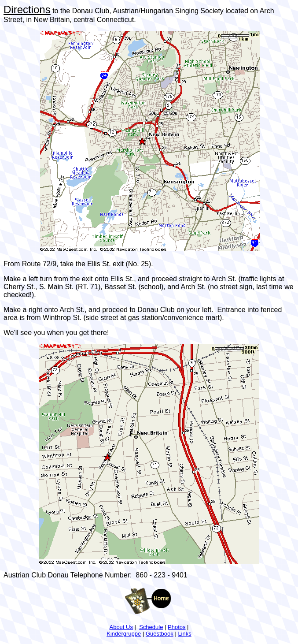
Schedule (151, 627)
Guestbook (160, 634)
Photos (177, 627)
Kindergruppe (124, 634)
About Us (121, 627)
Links (184, 634)
